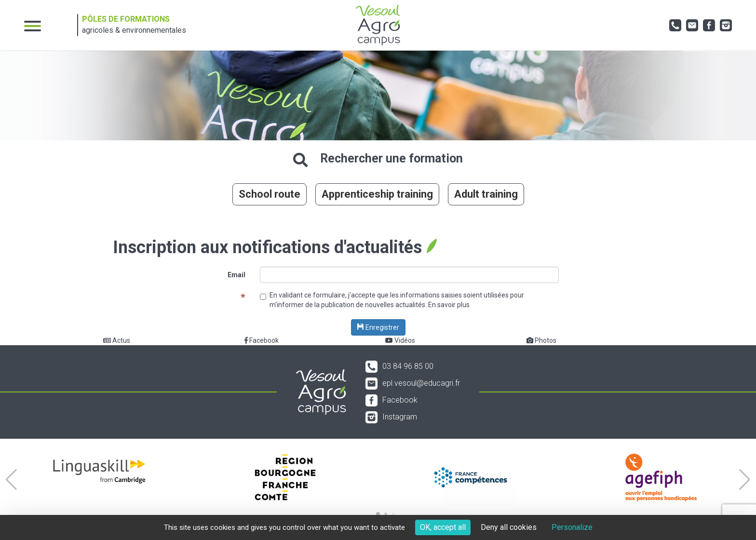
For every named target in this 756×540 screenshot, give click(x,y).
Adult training (486, 194)
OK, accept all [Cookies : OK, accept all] (443, 527)
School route (270, 194)
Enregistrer (378, 327)
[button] (11, 480)
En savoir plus (449, 305)
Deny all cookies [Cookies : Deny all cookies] (509, 527)
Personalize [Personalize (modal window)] (572, 527)
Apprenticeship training (377, 194)
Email (236, 275)
